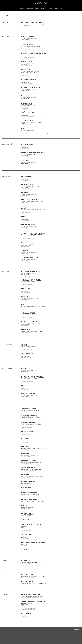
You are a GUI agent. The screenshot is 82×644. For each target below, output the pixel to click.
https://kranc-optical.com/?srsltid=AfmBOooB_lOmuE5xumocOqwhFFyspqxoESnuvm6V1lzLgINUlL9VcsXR (40, 133)
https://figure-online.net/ (25, 230)
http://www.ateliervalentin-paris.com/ (28, 412)
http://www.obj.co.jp (25, 301)
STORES (37, 8)
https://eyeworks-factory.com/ (26, 157)
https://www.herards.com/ (26, 564)
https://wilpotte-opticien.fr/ (26, 496)
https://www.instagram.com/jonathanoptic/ (29, 471)
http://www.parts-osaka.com (26, 309)
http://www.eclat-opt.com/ (26, 180)
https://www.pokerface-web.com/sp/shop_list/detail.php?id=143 (32, 204)
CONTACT (57, 8)
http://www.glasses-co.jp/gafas (27, 84)
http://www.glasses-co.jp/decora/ (27, 334)
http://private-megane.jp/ (26, 212)
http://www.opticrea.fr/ (25, 443)
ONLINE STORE (44, 8)
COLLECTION (30, 8)
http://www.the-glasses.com (26, 358)
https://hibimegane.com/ (26, 165)
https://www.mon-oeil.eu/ (26, 478)
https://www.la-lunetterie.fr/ (26, 434)
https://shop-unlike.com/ (26, 221)
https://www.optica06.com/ (26, 510)
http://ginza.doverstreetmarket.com (27, 57)
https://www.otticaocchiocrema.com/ (28, 578)
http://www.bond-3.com (25, 41)
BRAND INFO (22, 8)
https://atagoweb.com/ (25, 390)
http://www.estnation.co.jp (26, 75)
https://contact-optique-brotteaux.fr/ (28, 419)
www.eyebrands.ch (25, 619)
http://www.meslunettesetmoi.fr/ (27, 464)
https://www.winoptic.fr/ (25, 450)
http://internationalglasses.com (27, 100)
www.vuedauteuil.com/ (25, 521)
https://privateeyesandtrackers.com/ (28, 26)
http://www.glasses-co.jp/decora (27, 49)
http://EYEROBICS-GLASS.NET (27, 373)
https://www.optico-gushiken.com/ (27, 398)
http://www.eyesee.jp (25, 247)
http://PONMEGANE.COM (26, 125)
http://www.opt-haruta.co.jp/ (26, 238)
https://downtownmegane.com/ (27, 66)
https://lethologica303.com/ (26, 189)
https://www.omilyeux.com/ (26, 457)
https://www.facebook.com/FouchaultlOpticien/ (29, 598)
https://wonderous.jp (25, 108)
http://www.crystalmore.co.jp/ (26, 149)
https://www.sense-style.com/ (26, 349)
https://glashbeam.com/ (25, 293)
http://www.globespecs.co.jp (26, 92)
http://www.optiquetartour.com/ (27, 427)
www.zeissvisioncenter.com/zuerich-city (28, 610)
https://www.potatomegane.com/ (27, 381)
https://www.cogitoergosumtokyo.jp (27, 117)
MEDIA (51, 8)
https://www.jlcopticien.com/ (26, 530)
